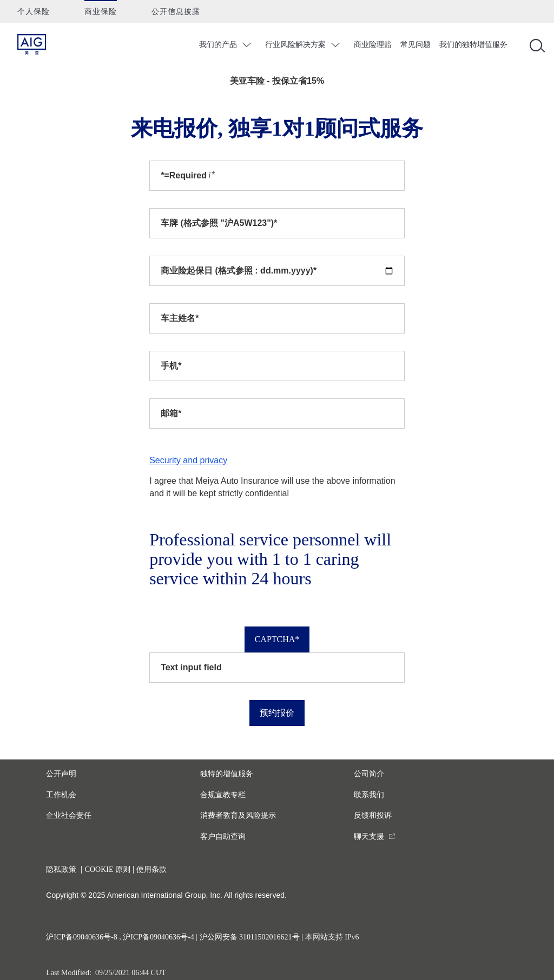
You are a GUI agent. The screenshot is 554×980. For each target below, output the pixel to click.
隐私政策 (61, 869)
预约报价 (277, 713)
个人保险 (34, 12)
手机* (171, 366)
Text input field (191, 667)
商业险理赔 (373, 44)
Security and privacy (188, 460)
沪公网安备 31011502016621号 (250, 937)
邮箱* (171, 413)
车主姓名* (180, 318)
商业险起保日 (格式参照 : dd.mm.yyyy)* (239, 271)
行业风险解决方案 (295, 44)
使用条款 (151, 869)
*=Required (184, 175)
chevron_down (248, 45)
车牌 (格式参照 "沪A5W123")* (219, 223)
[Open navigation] (535, 45)
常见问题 (415, 44)
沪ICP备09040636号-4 (158, 937)
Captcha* (277, 639)
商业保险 (101, 12)
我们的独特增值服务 (473, 44)
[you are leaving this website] (375, 836)
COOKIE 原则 (108, 869)
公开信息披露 (176, 12)
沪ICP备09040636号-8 (81, 937)
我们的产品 (218, 44)
